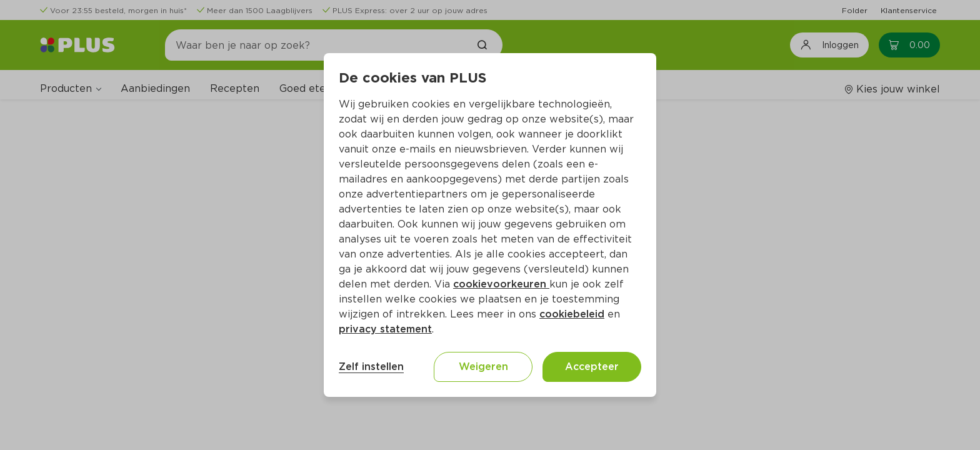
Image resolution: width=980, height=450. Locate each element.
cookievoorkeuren (501, 284)
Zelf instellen (371, 367)
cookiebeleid (572, 314)
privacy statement (385, 329)
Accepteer (592, 367)
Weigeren (483, 367)
